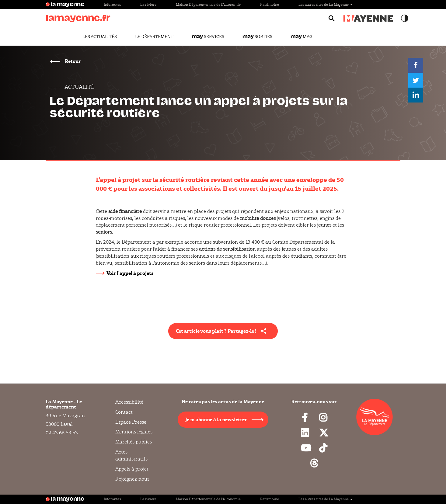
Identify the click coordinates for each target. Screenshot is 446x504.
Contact (124, 412)
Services (208, 36)
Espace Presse (131, 422)
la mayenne (68, 5)
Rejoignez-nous (132, 479)
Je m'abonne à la (216, 419)
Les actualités (100, 36)
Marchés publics (134, 442)
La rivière (148, 4)
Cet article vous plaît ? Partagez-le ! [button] (216, 331)
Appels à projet (132, 469)
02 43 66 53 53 (62, 433)
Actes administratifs (131, 455)
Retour (72, 61)
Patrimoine (270, 4)
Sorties (257, 36)
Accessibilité (129, 402)
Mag (301, 36)
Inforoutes (112, 4)
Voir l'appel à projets (130, 273)
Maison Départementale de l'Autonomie (208, 4)
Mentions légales (134, 432)
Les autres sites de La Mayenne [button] (326, 4)
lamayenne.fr (78, 18)
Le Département (154, 36)
